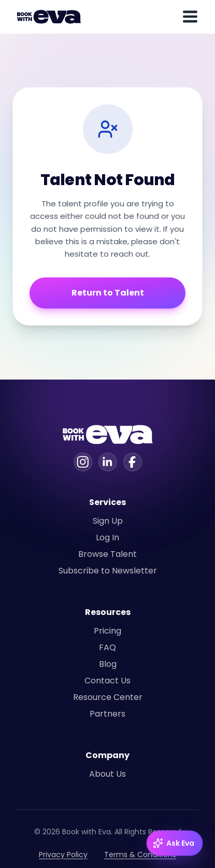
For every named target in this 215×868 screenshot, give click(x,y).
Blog (108, 664)
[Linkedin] (108, 462)
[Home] (51, 17)
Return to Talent (108, 293)
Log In (107, 537)
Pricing (107, 631)
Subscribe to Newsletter (108, 571)
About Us (107, 774)
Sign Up (108, 521)
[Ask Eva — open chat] (175, 843)
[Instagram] (83, 462)
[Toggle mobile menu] (190, 17)
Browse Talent (107, 554)
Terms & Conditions (140, 855)
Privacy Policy (63, 855)
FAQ (107, 647)
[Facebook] (133, 462)
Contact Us (107, 681)
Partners (107, 714)
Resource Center (108, 697)
